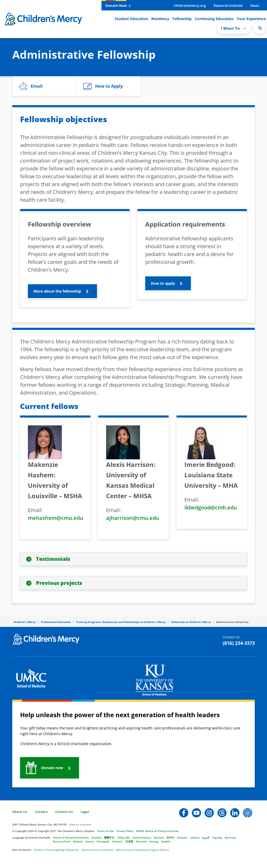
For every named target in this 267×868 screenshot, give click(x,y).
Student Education (131, 19)
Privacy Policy (125, 831)
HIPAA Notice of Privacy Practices (157, 831)
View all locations (80, 824)
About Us (20, 812)
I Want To (233, 28)
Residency (160, 19)
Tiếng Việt (123, 837)
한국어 (171, 837)
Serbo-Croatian (142, 837)
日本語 (129, 841)
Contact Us (64, 812)
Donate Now (118, 5)
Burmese (230, 837)
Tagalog (217, 837)
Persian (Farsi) (62, 841)
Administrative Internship (97, 850)
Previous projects (59, 583)
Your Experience (251, 19)
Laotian (195, 837)
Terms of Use (105, 831)
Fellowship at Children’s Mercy (191, 622)
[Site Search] (259, 28)
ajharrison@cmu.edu (133, 518)
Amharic (117, 841)
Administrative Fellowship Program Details (142, 850)
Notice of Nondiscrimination (71, 837)
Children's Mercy (25, 622)
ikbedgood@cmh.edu (211, 507)
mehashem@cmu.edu (56, 518)
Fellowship (182, 19)
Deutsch (159, 837)
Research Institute (228, 5)
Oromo (90, 841)
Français (182, 837)
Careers (41, 812)
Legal (85, 812)
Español (96, 837)
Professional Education (56, 622)
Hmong (154, 841)
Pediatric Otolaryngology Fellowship (56, 850)
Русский (141, 841)
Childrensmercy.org (190, 5)
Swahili (166, 841)
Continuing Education (214, 19)
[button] (44, 86)
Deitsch (78, 841)
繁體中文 (109, 837)
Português (103, 841)
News (255, 5)
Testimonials (53, 559)
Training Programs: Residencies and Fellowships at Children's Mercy (121, 622)
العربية (206, 837)
